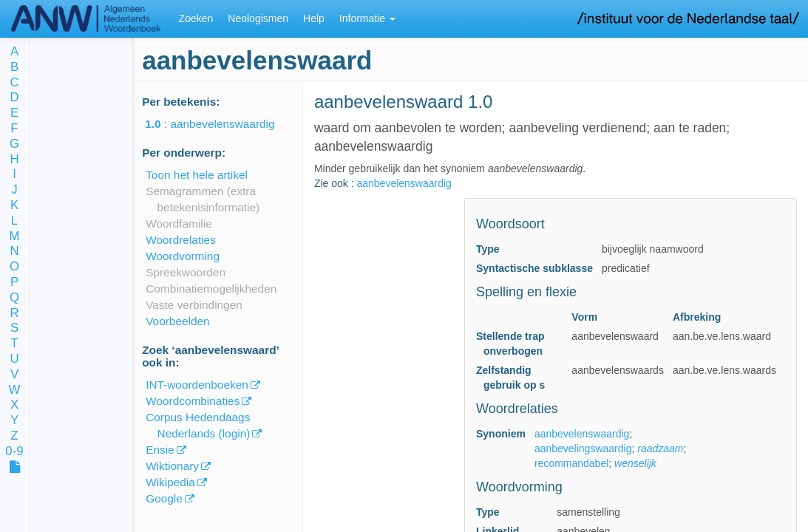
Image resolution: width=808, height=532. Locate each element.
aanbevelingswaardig (583, 449)
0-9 (14, 452)
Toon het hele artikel (197, 175)
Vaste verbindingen (194, 305)
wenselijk (635, 463)
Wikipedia (170, 482)
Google (164, 498)
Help (314, 18)
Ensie (160, 450)
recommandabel (571, 463)
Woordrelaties (181, 240)
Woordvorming (183, 256)
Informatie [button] (367, 18)
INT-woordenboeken (197, 385)
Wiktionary (172, 466)
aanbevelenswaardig (404, 183)
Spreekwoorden (186, 272)
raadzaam (660, 449)
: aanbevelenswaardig (220, 124)
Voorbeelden (177, 321)
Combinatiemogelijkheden (211, 289)
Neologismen (258, 18)
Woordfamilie (179, 224)
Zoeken (196, 18)
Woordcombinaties (193, 401)
